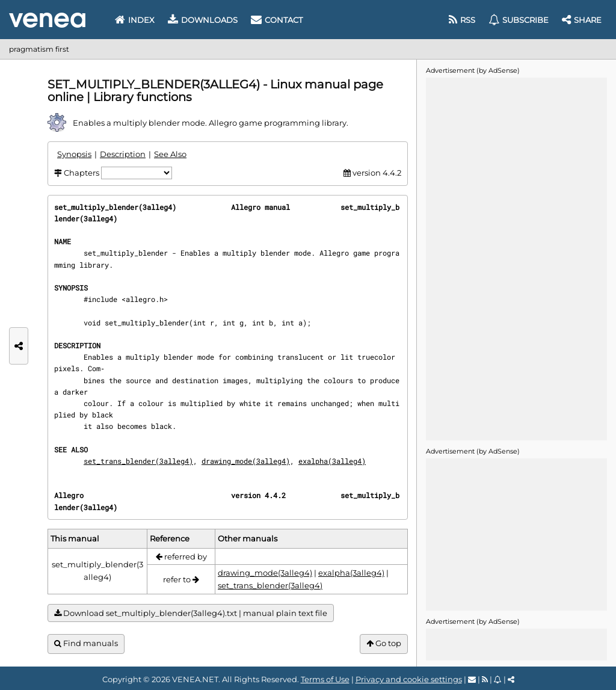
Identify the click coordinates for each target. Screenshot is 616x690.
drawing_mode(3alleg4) (246, 461)
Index (135, 20)
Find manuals (86, 643)
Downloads (203, 20)
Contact (277, 20)
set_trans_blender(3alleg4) (138, 461)
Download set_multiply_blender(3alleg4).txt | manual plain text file (191, 613)
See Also (170, 154)
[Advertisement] (516, 258)
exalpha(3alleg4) (332, 461)
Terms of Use (325, 679)
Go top (384, 643)
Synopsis (74, 154)
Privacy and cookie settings (409, 679)
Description (123, 154)
